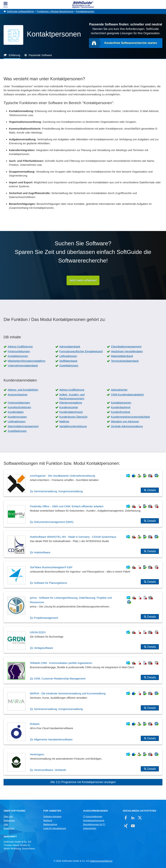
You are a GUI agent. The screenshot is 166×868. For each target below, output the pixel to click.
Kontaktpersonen (85, 11)
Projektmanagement (46, 618)
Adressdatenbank (70, 346)
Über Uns (8, 817)
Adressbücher (119, 390)
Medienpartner (50, 824)
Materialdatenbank (122, 356)
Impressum (9, 828)
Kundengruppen (17, 417)
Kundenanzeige (69, 407)
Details (152, 490)
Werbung (48, 821)
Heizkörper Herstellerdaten (127, 351)
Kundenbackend (121, 407)
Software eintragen (52, 817)
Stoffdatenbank (68, 361)
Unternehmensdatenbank (23, 365)
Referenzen (9, 821)
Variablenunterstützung (73, 426)
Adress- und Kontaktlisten (23, 390)
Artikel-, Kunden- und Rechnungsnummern (72, 397)
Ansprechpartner (18, 394)
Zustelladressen (69, 365)
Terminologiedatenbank (125, 361)
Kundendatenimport (71, 412)
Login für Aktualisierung (55, 828)
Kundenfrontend (120, 412)
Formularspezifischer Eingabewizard (81, 351)
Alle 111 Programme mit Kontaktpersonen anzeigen (83, 782)
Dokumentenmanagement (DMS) (54, 522)
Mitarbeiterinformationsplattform (27, 361)
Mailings (64, 421)
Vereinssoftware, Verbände (50, 770)
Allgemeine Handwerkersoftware (53, 739)
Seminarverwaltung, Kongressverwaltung (58, 491)
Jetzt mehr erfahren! (83, 280)
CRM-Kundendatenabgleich (127, 394)
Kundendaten (16, 412)
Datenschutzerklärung (101, 861)
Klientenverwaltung (71, 403)
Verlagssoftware (44, 648)
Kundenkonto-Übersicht (73, 417)
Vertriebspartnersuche (94, 821)
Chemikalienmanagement (126, 346)
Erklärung (14, 55)
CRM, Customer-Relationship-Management (60, 679)
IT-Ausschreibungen (93, 817)
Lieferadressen (68, 356)
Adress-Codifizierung (20, 346)
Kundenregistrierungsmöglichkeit (130, 417)
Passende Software (40, 55)
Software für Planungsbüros (51, 583)
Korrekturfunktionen (19, 407)
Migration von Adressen (125, 421)
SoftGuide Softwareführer (20, 11)
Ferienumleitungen (19, 351)
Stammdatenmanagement (23, 426)
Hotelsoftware (42, 552)
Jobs (6, 824)
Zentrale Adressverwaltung (127, 426)
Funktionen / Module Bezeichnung (55, 11)
